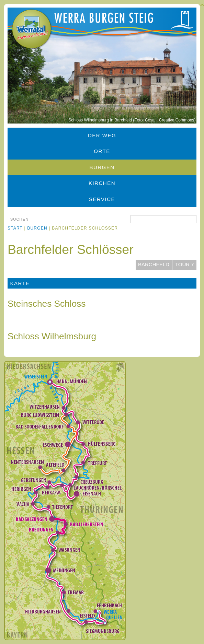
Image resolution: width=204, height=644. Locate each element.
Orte (102, 151)
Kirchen (102, 183)
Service (102, 199)
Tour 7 (185, 264)
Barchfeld (154, 264)
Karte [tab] (20, 283)
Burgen (102, 167)
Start (15, 228)
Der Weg (102, 135)
